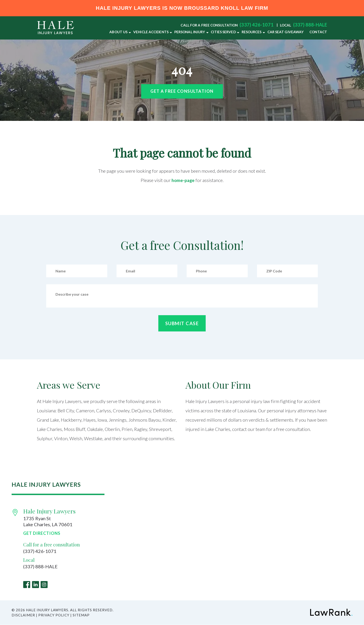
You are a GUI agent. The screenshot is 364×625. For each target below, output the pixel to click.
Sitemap (81, 615)
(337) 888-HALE (310, 25)
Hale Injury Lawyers (49, 511)
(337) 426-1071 (256, 25)
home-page (183, 180)
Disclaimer (23, 615)
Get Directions (42, 533)
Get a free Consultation (182, 91)
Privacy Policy (54, 615)
